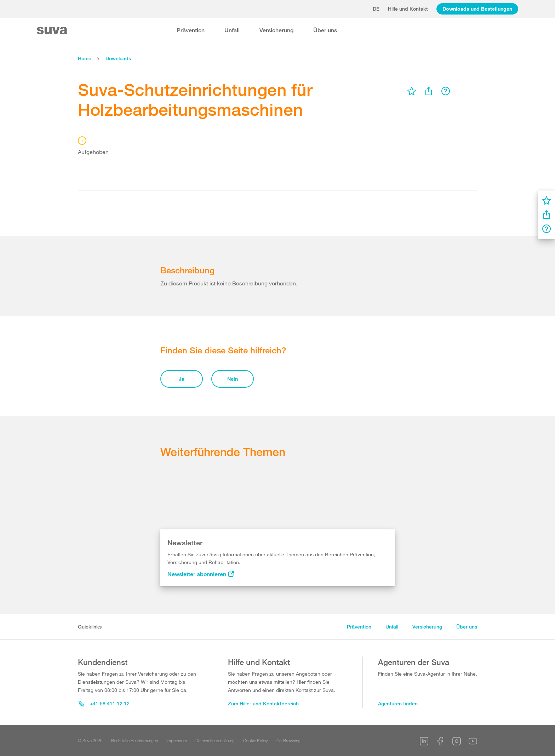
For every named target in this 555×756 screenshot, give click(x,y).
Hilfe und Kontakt (408, 9)
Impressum (177, 740)
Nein (233, 379)
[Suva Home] (53, 31)
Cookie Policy (256, 740)
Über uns (325, 30)
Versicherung (276, 30)
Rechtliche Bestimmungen (135, 740)
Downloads (118, 58)
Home (85, 58)
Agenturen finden (398, 703)
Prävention (191, 30)
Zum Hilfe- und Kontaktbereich (263, 703)
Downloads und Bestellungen (477, 9)
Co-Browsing (288, 740)
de (376, 9)
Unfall (232, 30)
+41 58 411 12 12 (104, 703)
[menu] (412, 91)
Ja (182, 379)
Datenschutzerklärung (215, 740)
